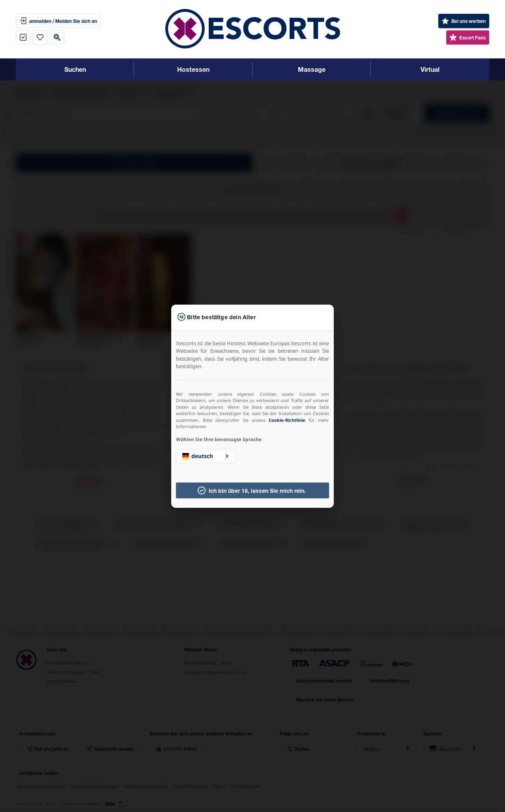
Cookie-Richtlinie (287, 420)
